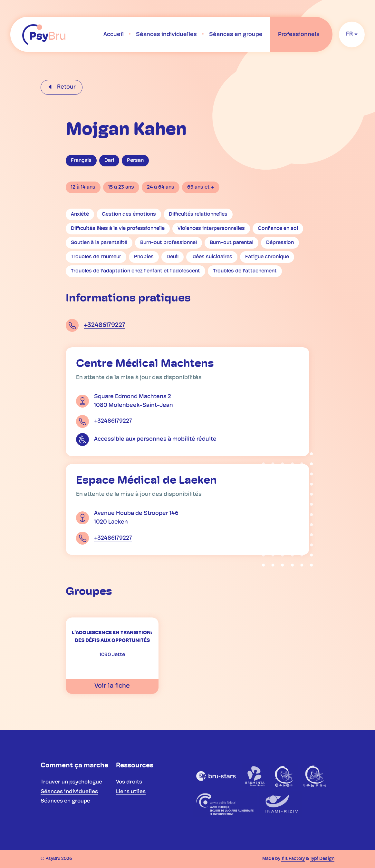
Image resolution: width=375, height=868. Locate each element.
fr (349, 34)
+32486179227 (105, 325)
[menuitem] (114, 35)
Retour (66, 87)
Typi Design (322, 859)
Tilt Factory (293, 859)
